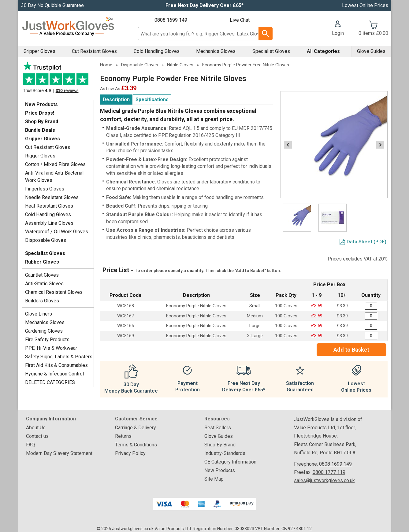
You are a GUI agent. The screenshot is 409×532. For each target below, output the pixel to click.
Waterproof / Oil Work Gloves (57, 232)
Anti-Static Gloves (44, 284)
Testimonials (58, 79)
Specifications (152, 100)
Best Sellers (218, 428)
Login (338, 33)
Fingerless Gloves (45, 189)
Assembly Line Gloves (49, 223)
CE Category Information (230, 462)
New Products (41, 104)
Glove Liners (39, 314)
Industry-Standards (225, 453)
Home (106, 65)
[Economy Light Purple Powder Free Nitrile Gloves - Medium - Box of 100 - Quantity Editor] (371, 316)
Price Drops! (40, 113)
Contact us (37, 436)
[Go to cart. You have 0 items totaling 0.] (373, 29)
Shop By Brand (42, 122)
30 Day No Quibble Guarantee (52, 5)
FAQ (30, 445)
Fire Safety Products (47, 340)
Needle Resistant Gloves (52, 197)
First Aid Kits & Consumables (56, 365)
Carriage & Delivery (136, 428)
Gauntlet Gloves (42, 275)
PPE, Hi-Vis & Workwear (51, 348)
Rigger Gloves (40, 156)
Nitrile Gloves (180, 65)
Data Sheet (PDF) (366, 242)
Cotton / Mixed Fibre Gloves (55, 164)
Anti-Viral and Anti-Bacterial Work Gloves (54, 177)
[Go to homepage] (68, 28)
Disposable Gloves (46, 240)
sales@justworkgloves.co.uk (324, 480)
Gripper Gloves (39, 51)
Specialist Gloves (271, 51)
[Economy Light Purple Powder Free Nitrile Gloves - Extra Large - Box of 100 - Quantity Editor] (371, 336)
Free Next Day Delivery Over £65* (204, 5)
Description (116, 100)
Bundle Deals (40, 130)
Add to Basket (351, 350)
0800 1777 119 (329, 472)
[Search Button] (265, 34)
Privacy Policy (130, 453)
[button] (338, 29)
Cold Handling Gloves (157, 51)
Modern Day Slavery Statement (59, 453)
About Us (36, 428)
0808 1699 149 (171, 20)
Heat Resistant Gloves (49, 206)
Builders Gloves (42, 301)
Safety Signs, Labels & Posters (59, 357)
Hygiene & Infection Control (54, 374)
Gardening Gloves (44, 331)
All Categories (323, 51)
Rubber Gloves (42, 262)
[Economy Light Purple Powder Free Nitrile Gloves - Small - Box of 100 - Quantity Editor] (371, 306)
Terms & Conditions (136, 445)
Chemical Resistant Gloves (54, 292)
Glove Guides (371, 51)
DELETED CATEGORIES (50, 382)
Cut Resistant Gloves (94, 51)
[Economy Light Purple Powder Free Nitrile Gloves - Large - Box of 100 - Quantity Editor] (371, 326)
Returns (123, 436)
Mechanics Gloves (216, 51)
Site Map (214, 479)
